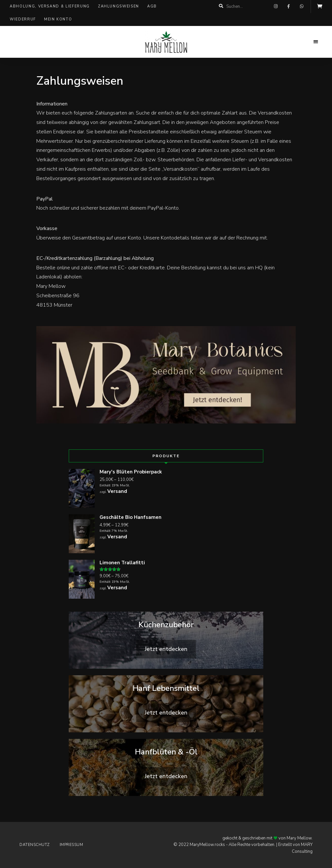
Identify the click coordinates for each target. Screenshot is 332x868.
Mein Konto (58, 19)
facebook (289, 6)
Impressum (71, 845)
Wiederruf (23, 19)
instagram (276, 6)
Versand (117, 491)
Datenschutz (35, 845)
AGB (152, 6)
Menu (316, 42)
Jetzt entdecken (166, 649)
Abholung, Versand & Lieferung (50, 6)
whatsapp (302, 6)
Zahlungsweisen (119, 6)
